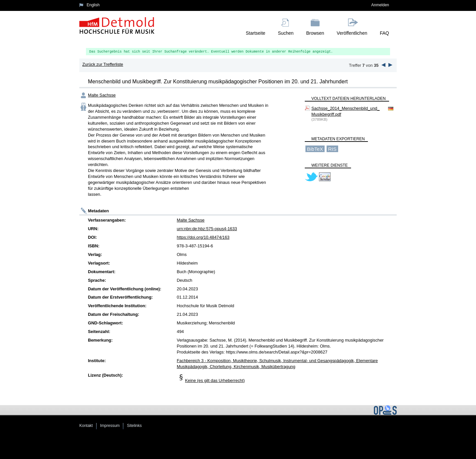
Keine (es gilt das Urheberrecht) (215, 380)
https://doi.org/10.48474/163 (203, 237)
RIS (332, 149)
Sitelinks (134, 426)
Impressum (110, 426)
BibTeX (315, 149)
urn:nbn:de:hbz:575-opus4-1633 (207, 229)
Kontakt (86, 426)
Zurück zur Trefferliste (103, 64)
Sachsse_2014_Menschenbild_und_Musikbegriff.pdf (345, 111)
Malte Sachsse (102, 95)
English (93, 5)
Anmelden (380, 5)
